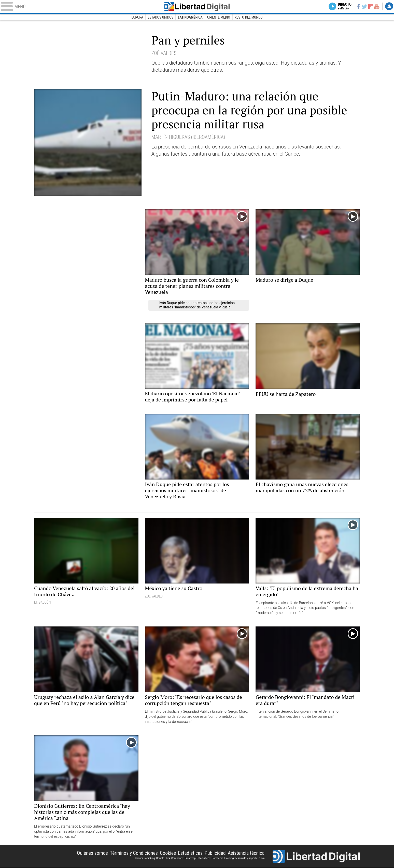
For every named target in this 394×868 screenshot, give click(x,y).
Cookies (168, 853)
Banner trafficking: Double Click (152, 858)
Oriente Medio (219, 17)
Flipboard (369, 6)
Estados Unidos (160, 17)
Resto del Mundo (249, 17)
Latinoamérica (190, 17)
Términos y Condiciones (134, 853)
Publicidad (215, 853)
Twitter (362, 7)
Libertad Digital (197, 7)
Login (389, 7)
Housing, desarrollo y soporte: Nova (244, 858)
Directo (340, 7)
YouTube (376, 7)
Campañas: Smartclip (184, 858)
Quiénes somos (92, 853)
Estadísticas (190, 853)
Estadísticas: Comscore (210, 858)
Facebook (355, 7)
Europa (137, 17)
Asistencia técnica (246, 853)
